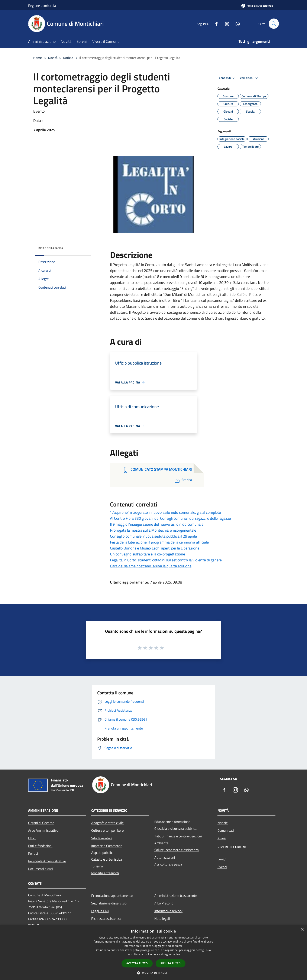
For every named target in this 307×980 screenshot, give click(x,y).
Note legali (162, 918)
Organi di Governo (41, 823)
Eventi (222, 867)
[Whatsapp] (236, 24)
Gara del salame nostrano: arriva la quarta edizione (151, 566)
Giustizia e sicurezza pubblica (175, 828)
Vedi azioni (249, 78)
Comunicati (226, 830)
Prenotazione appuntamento (112, 896)
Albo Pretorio (164, 903)
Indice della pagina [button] (51, 248)
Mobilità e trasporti (105, 873)
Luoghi (222, 859)
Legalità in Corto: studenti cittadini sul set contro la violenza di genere (166, 560)
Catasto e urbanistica (107, 859)
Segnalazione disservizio (109, 903)
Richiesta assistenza (106, 918)
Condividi (228, 78)
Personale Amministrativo (47, 861)
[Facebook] (214, 24)
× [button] (302, 929)
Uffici (32, 838)
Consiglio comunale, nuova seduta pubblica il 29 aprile (153, 536)
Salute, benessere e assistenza (177, 850)
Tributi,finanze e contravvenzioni (178, 836)
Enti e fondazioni (40, 846)
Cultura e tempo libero (107, 830)
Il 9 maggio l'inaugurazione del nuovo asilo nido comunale (157, 524)
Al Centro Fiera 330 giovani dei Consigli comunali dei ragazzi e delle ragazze (170, 518)
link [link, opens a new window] (178, 954)
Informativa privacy (168, 911)
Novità (53, 58)
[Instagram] (225, 24)
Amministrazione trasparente (176, 896)
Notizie (68, 58)
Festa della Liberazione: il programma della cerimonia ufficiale (159, 542)
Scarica (183, 480)
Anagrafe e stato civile (107, 823)
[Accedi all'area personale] (257, 6)
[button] (153, 973)
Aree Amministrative (43, 830)
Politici (33, 853)
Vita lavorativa (102, 838)
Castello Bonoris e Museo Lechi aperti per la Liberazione (155, 548)
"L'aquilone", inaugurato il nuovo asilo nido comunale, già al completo (166, 512)
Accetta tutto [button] (137, 963)
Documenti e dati (41, 869)
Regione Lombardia (42, 6)
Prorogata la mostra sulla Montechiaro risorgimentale (153, 530)
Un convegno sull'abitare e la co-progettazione (148, 554)
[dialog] (153, 952)
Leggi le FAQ (100, 911)
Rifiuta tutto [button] (171, 963)
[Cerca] (274, 24)
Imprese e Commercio (107, 846)
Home (38, 58)
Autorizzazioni (165, 857)
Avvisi (222, 838)
